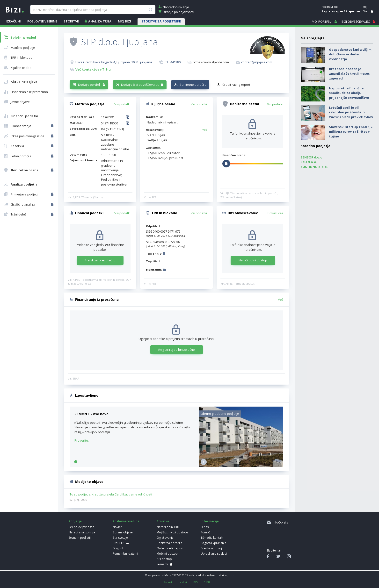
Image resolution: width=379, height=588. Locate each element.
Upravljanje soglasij (214, 554)
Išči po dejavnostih (81, 527)
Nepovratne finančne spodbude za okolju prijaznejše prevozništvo (349, 93)
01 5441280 (173, 62)
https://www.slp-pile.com (211, 62)
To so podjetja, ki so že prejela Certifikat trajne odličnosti (111, 495)
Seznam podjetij (80, 538)
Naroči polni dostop (253, 260)
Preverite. (82, 440)
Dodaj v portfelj (89, 85)
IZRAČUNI (13, 21)
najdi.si (183, 582)
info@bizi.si (280, 522)
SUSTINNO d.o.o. (314, 167)
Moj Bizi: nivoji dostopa (173, 532)
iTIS (195, 582)
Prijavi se (353, 11)
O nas (205, 527)
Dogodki (119, 548)
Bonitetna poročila (169, 543)
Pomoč (205, 532)
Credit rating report (236, 85)
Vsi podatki (122, 104)
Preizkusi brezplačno (100, 260)
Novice (117, 527)
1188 (207, 582)
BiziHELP (118, 543)
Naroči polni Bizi (168, 527)
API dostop (164, 559)
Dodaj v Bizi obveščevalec (140, 85)
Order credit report (170, 548)
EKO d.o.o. (309, 162)
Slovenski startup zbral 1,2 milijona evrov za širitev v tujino (351, 132)
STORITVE (71, 21)
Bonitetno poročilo (193, 85)
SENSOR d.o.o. (312, 157)
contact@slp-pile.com (257, 62)
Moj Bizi (124, 21)
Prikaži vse (275, 213)
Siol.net (168, 582)
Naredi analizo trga (82, 532)
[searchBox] (93, 10)
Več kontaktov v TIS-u (93, 69)
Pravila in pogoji (212, 548)
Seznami (162, 564)
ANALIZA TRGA (100, 21)
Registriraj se (332, 11)
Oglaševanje (165, 538)
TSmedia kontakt (212, 538)
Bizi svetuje (120, 538)
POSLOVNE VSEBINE (42, 21)
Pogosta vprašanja (213, 543)
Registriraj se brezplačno (177, 350)
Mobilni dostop (167, 554)
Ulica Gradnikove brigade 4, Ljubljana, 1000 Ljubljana (114, 62)
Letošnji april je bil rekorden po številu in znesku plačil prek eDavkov (351, 112)
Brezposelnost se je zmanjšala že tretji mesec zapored (349, 74)
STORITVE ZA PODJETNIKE (161, 21)
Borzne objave (123, 532)
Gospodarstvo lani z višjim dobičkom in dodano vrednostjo (350, 54)
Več (205, 130)
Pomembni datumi (125, 554)
